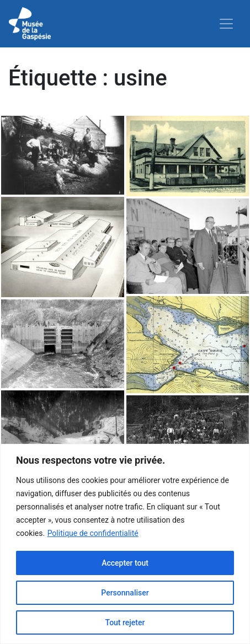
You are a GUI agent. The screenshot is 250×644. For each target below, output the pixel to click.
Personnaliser (125, 593)
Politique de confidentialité (93, 533)
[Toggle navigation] (226, 24)
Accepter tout (125, 563)
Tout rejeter (125, 622)
